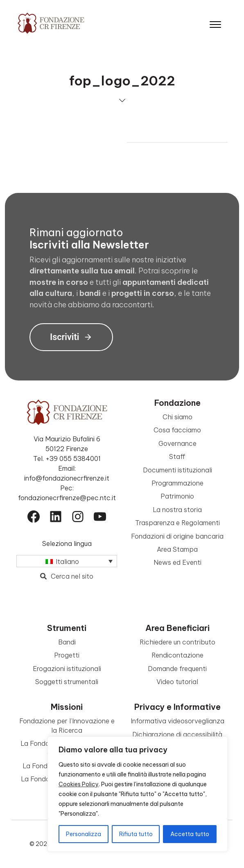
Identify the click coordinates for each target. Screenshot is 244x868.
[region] (138, 794)
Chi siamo (177, 417)
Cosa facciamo (177, 430)
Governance (177, 443)
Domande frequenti (177, 669)
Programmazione (177, 483)
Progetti (67, 655)
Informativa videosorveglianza (177, 721)
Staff (177, 456)
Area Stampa (177, 549)
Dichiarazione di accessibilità (177, 734)
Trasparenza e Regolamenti (177, 523)
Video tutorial (177, 682)
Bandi (67, 642)
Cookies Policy (79, 784)
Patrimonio (177, 496)
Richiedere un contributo (177, 642)
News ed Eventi (177, 562)
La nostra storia (177, 510)
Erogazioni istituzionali (67, 669)
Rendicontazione (177, 655)
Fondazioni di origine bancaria (177, 536)
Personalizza (84, 834)
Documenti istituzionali (177, 470)
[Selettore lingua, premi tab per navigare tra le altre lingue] (67, 561)
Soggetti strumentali (67, 682)
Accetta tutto (190, 834)
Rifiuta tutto (136, 834)
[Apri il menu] (215, 23)
